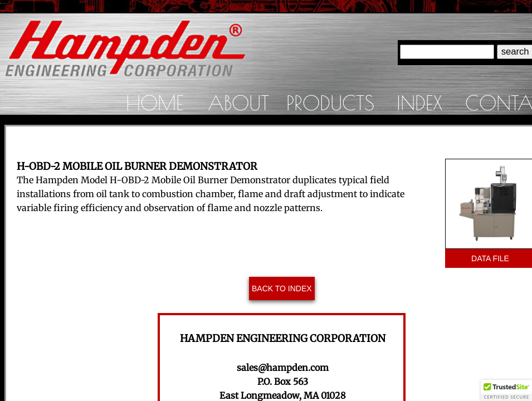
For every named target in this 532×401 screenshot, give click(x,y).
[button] (506, 390)
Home (155, 102)
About (238, 102)
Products (330, 102)
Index (419, 102)
